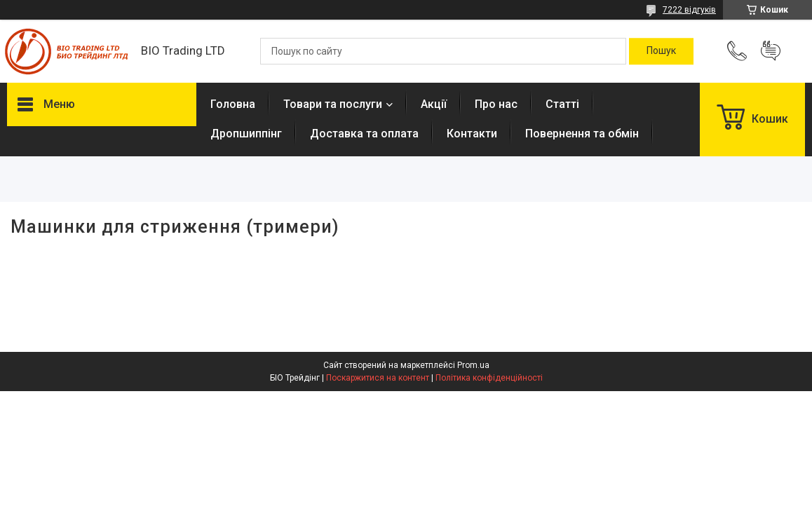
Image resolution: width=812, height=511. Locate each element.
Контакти (472, 134)
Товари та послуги (333, 104)
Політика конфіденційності (489, 378)
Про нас (496, 104)
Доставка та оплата (364, 134)
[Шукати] (661, 51)
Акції (434, 104)
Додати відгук (771, 51)
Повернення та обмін (582, 134)
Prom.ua (473, 365)
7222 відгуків (689, 10)
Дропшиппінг (246, 134)
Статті (562, 104)
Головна (233, 104)
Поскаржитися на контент (378, 378)
